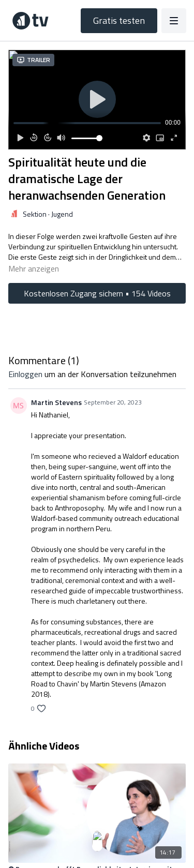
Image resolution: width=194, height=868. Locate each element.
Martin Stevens (56, 402)
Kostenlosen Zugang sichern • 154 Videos (97, 293)
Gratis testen (119, 20)
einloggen (25, 374)
